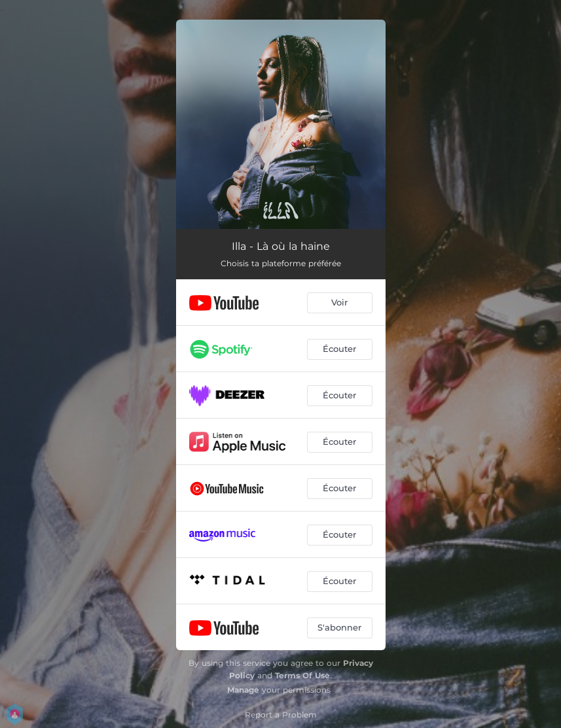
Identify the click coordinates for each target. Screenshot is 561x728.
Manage (243, 690)
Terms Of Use (302, 675)
